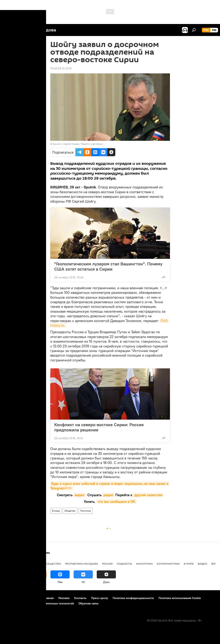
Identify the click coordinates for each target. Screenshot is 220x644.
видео (80, 495)
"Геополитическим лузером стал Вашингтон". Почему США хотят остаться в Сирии (108, 266)
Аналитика (144, 564)
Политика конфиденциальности (133, 598)
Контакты (80, 598)
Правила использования (38, 598)
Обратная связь (89, 603)
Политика (85, 511)
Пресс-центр (100, 598)
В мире (56, 511)
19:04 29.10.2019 (61, 68)
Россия (107, 564)
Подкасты (124, 564)
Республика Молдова (81, 564)
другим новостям (148, 495)
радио (108, 495)
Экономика (33, 564)
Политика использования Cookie (180, 598)
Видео (202, 564)
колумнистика (168, 564)
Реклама (64, 598)
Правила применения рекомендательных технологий (39, 603)
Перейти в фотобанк (92, 144)
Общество (70, 511)
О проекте (11, 598)
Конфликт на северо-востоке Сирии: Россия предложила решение (99, 427)
